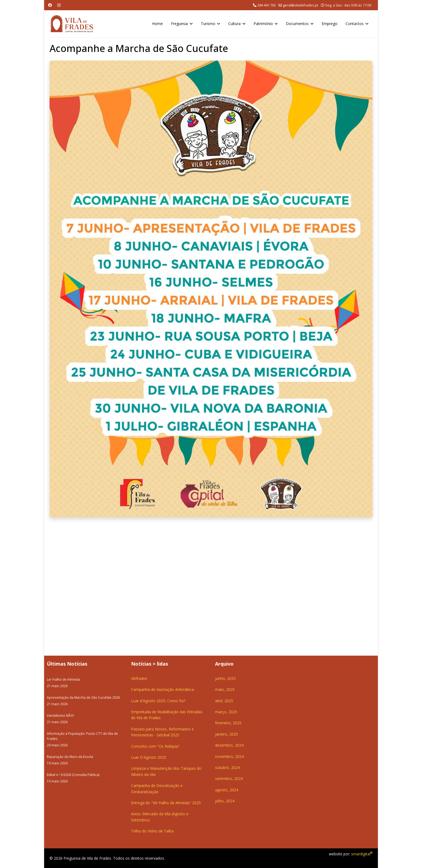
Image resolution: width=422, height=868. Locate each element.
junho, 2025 (225, 678)
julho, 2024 (225, 801)
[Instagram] (59, 5)
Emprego (330, 24)
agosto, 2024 (227, 790)
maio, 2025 (225, 689)
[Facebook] (50, 5)
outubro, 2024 (227, 767)
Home (157, 24)
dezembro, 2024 (229, 745)
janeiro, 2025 (226, 734)
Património (263, 24)
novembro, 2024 (229, 756)
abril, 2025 (224, 701)
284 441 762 (267, 5)
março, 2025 (226, 712)
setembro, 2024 (229, 779)
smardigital (362, 854)
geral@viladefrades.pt (300, 5)
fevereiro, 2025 (228, 723)
